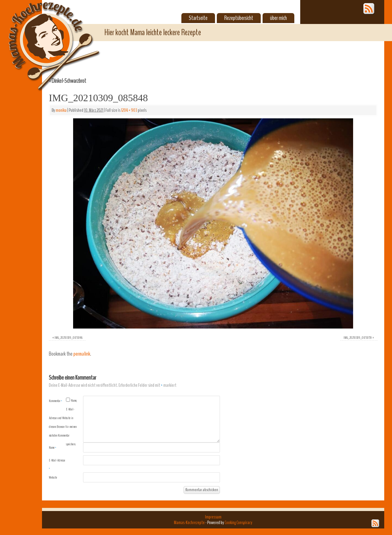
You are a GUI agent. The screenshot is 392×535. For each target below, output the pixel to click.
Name (53, 447)
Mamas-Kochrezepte (45, 39)
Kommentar (56, 401)
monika (61, 110)
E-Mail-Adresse (57, 464)
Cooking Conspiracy (238, 523)
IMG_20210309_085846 (68, 338)
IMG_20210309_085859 (358, 338)
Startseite (198, 18)
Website (53, 477)
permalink (82, 354)
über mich (278, 18)
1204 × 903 (129, 110)
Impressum (213, 517)
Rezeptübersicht (239, 18)
